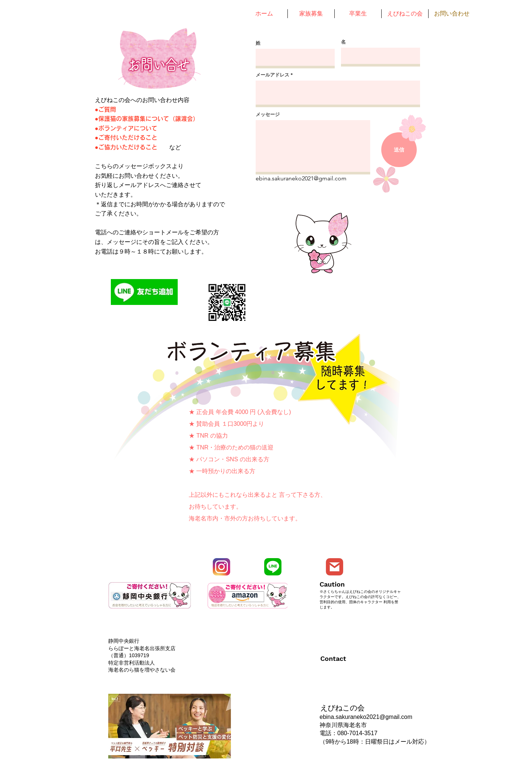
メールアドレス (272, 75)
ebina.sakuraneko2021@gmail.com (301, 178)
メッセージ (268, 114)
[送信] (399, 150)
